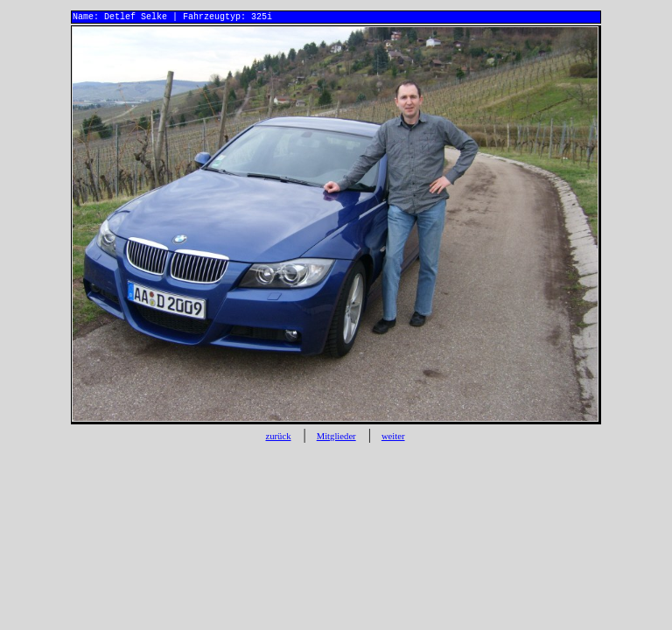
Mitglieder (336, 439)
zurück (278, 439)
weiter (393, 439)
